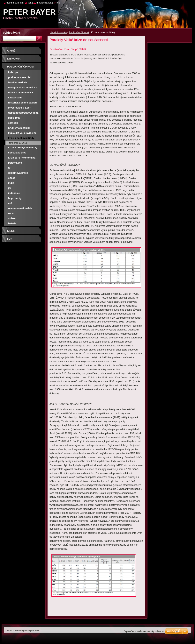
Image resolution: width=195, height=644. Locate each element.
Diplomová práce (18, 173)
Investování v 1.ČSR (19, 108)
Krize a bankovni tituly (21, 138)
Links (11, 231)
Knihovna (14, 59)
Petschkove (15, 163)
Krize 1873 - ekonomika (22, 158)
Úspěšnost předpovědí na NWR (23, 113)
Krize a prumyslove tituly (23, 148)
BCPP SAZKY (15, 198)
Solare (12, 218)
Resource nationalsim (21, 208)
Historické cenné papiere (23, 103)
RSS (58, 3)
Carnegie (13, 123)
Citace (12, 178)
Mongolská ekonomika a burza (23, 88)
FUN (10, 239)
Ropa (11, 213)
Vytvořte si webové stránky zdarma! (144, 631)
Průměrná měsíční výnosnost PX (19, 128)
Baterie (12, 223)
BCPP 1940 (14, 118)
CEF (10, 203)
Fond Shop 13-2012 (18, 143)
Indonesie (14, 193)
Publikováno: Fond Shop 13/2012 (68, 49)
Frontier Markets (18, 82)
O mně (11, 51)
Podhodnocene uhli (20, 77)
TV (9, 168)
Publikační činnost (79, 32)
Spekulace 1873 (17, 153)
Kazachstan (15, 98)
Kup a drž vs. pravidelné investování (22, 134)
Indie (11, 183)
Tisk (30, 3)
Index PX (13, 72)
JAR (10, 188)
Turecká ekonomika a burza (21, 93)
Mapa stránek (44, 3)
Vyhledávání (11, 33)
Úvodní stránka (58, 32)
